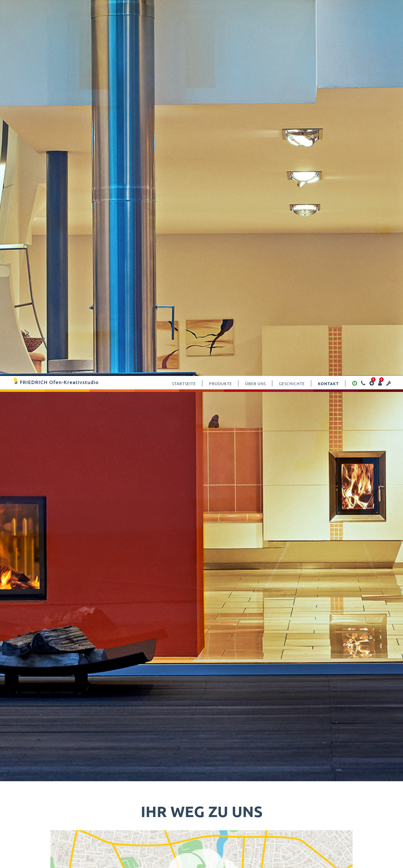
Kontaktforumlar (126, 744)
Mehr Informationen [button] (151, 525)
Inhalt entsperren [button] (300, 504)
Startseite (184, 8)
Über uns (256, 8)
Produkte (221, 8)
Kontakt (328, 8)
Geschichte (292, 8)
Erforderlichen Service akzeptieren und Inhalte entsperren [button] (300, 524)
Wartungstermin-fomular (277, 744)
